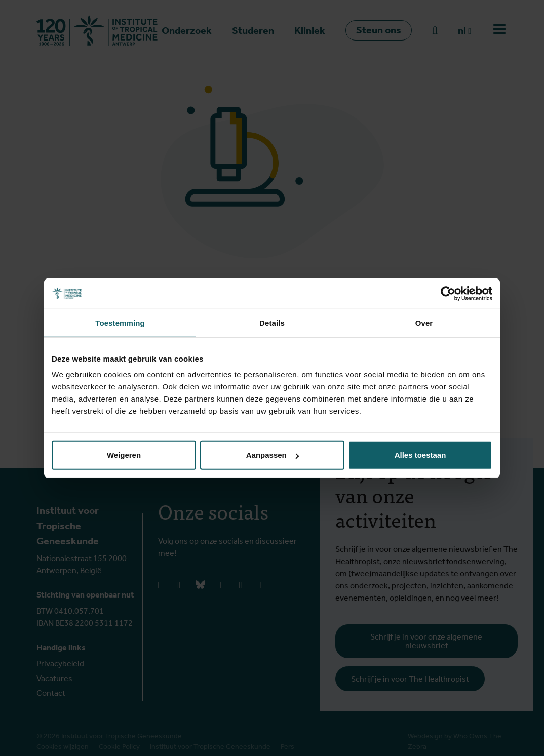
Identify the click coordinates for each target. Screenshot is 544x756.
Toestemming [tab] (120, 322)
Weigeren (124, 455)
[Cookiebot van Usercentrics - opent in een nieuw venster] (448, 293)
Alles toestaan (420, 455)
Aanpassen (273, 455)
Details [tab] (272, 322)
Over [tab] (424, 322)
